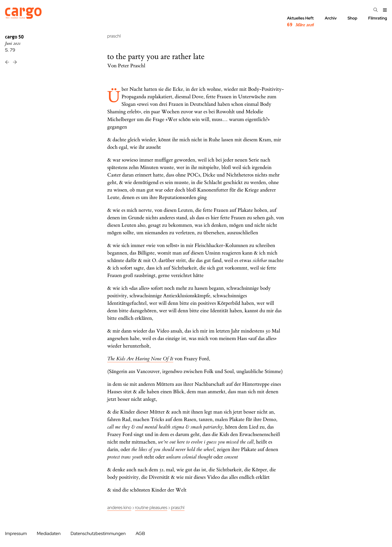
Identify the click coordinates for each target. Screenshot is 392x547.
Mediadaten (49, 534)
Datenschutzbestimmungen (98, 534)
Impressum (16, 534)
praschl (114, 36)
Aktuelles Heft (300, 22)
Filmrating (378, 18)
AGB (140, 534)
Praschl (178, 508)
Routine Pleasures (151, 508)
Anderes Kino (119, 508)
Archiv (331, 18)
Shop (352, 18)
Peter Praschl (132, 66)
